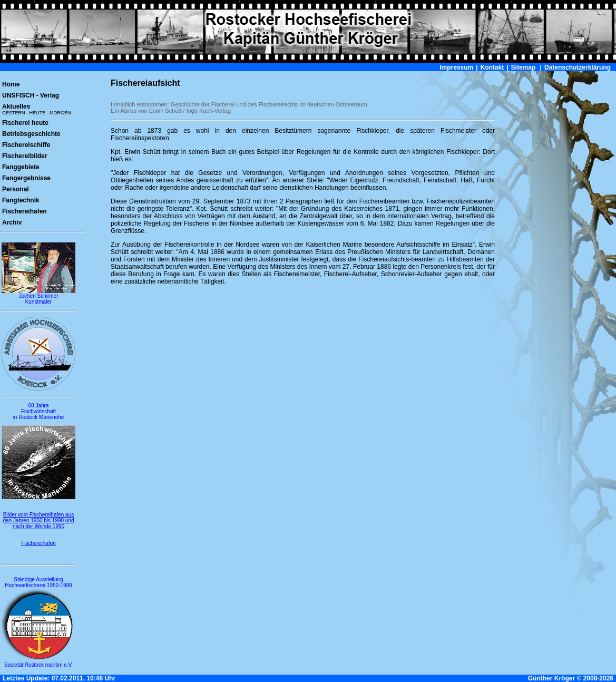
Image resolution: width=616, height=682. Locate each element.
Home (11, 84)
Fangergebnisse (26, 178)
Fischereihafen (25, 211)
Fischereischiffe (26, 145)
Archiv (12, 222)
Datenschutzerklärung (578, 67)
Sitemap (524, 67)
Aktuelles (37, 109)
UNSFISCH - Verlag (31, 95)
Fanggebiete (21, 167)
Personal (16, 189)
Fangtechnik (21, 200)
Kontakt (492, 67)
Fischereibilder (25, 156)
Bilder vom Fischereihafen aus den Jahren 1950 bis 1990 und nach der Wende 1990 (38, 520)
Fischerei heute (25, 123)
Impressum (456, 67)
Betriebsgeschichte (31, 134)
